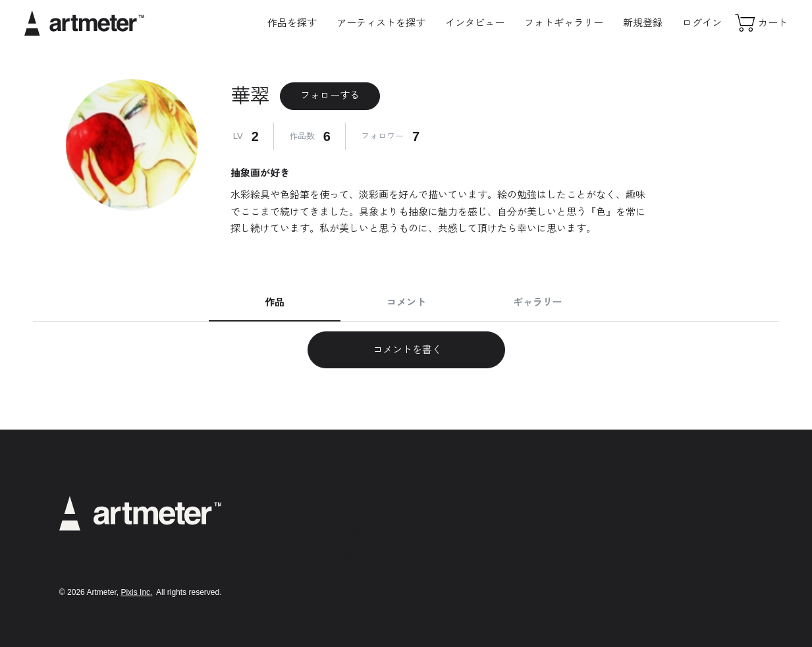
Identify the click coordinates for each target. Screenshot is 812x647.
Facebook (656, 544)
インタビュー (475, 23)
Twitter (649, 524)
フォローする (330, 95)
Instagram (656, 504)
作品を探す (292, 23)
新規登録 (643, 23)
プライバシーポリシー (522, 520)
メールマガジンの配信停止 (530, 556)
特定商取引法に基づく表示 (530, 538)
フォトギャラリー (564, 23)
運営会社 (496, 574)
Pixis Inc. (136, 592)
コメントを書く (406, 350)
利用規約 (496, 502)
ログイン (702, 23)
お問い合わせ (504, 591)
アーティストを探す (381, 23)
